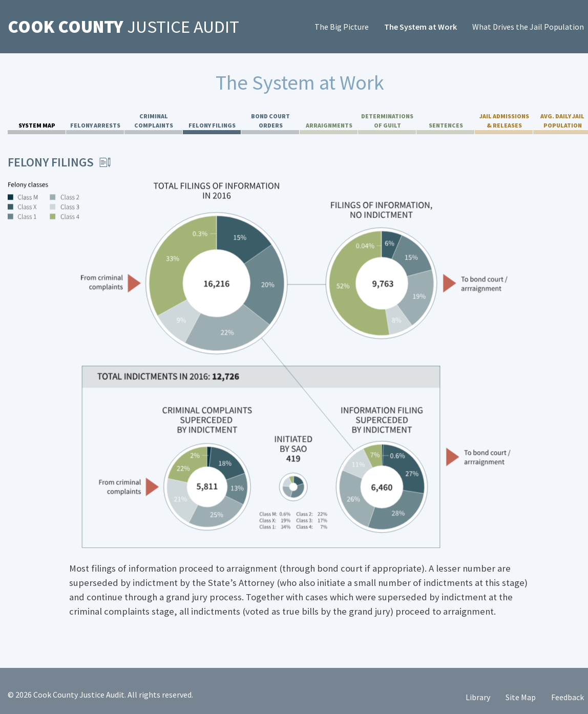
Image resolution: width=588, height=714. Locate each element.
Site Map (521, 697)
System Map (37, 125)
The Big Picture (342, 27)
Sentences (446, 125)
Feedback (568, 697)
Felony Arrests (95, 125)
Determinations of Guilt (387, 121)
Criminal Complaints (154, 121)
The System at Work (421, 27)
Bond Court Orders (270, 121)
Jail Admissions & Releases (504, 121)
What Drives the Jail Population (528, 27)
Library (478, 697)
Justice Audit (123, 26)
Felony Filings (212, 125)
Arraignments (329, 125)
